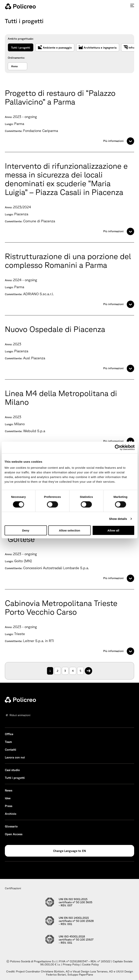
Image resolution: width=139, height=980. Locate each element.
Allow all (113, 530)
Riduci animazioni (20, 715)
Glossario (11, 826)
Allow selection (69, 530)
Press (9, 806)
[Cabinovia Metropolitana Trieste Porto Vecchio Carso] (69, 626)
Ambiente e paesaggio (55, 48)
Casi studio (12, 770)
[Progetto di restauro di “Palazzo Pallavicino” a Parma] (69, 116)
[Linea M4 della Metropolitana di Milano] (69, 416)
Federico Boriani (56, 975)
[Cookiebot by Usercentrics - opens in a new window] (118, 447)
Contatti (10, 750)
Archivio (11, 814)
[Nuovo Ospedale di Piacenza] (69, 347)
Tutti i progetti (21, 48)
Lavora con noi (15, 757)
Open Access (14, 834)
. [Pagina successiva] (89, 669)
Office (9, 734)
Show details (118, 519)
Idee (8, 798)
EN (84, 851)
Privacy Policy (71, 964)
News (9, 790)
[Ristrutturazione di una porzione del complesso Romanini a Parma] (69, 279)
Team (8, 742)
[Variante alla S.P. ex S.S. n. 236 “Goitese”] (69, 553)
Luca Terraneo (99, 971)
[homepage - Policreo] (20, 6)
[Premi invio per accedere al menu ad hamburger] (132, 5)
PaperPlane (86, 975)
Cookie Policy (90, 964)
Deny (26, 530)
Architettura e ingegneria (98, 48)
